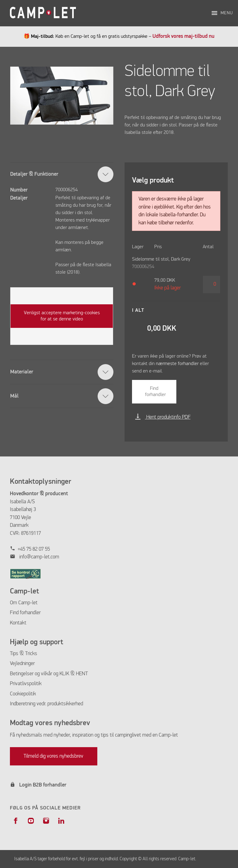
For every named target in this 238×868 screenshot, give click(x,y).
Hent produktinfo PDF (163, 417)
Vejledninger (22, 664)
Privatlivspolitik (26, 684)
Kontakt (18, 623)
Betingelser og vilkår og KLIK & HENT (49, 674)
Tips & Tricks (24, 654)
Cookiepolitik (23, 694)
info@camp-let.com (39, 557)
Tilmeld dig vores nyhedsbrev (53, 756)
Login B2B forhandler (43, 785)
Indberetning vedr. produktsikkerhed (46, 704)
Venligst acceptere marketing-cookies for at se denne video (62, 316)
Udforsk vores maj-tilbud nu (183, 36)
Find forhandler (155, 392)
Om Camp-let (24, 603)
